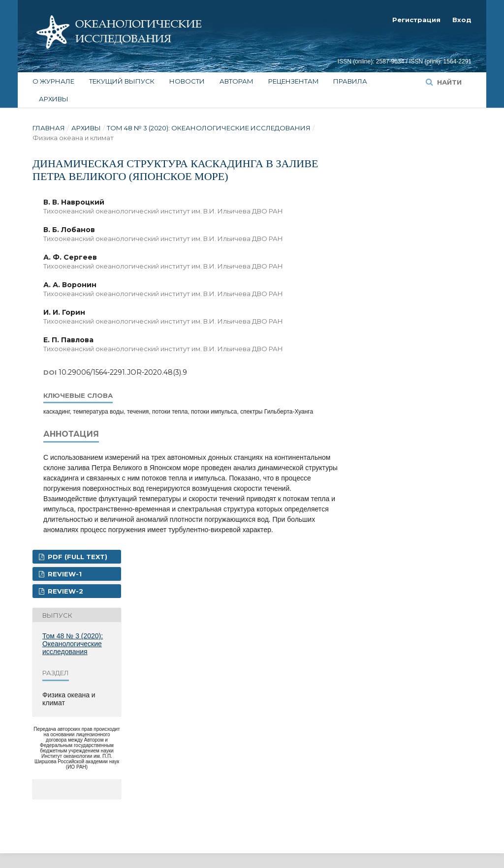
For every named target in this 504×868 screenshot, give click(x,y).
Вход (462, 20)
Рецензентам (294, 81)
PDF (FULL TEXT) (77, 557)
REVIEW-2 (64, 591)
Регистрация (416, 20)
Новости (187, 81)
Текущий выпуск (122, 81)
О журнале (53, 81)
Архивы (54, 99)
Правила (350, 81)
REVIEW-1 (64, 574)
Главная (49, 128)
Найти (448, 82)
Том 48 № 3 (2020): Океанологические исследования (209, 128)
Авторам (236, 81)
